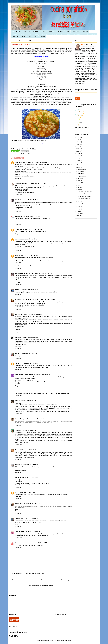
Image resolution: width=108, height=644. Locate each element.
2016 (78, 160)
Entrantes (15, 34)
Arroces (43, 32)
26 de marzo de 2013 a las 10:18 (37, 184)
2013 (78, 167)
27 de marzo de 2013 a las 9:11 (27, 401)
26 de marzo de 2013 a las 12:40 (34, 229)
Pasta (62, 34)
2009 (78, 214)
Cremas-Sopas (76, 32)
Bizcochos (60, 32)
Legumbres (45, 34)
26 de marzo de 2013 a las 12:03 (31, 216)
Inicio (43, 580)
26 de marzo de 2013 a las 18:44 (33, 314)
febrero (80, 202)
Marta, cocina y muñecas (23, 543)
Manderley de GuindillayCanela (25, 273)
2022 (78, 146)
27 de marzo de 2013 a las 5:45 (25, 391)
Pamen (17, 337)
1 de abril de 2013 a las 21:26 (32, 531)
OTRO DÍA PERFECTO (21, 184)
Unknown (18, 239)
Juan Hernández (88, 45)
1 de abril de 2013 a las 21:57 (39, 543)
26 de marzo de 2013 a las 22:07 (28, 353)
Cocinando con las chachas (23, 162)
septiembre (81, 176)
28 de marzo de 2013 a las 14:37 (27, 492)
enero (80, 204)
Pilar (16, 430)
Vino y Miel (18, 216)
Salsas (23, 37)
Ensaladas (85, 32)
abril (79, 187)
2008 (78, 216)
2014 (78, 165)
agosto (80, 178)
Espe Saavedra (20, 229)
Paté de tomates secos (84, 199)
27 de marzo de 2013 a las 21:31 (27, 430)
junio (80, 183)
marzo (80, 190)
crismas (18, 518)
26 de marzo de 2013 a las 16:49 (46, 300)
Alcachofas (36, 32)
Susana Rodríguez (21, 419)
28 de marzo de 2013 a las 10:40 (29, 465)
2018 (78, 156)
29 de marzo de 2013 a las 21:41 (31, 504)
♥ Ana (17, 401)
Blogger (69, 641)
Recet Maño (15, 37)
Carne (67, 32)
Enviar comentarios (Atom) (45, 585)
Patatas (68, 34)
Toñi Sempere (19, 314)
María (17, 353)
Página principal (17, 32)
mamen (17, 363)
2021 (78, 149)
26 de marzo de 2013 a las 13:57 (44, 273)
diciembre (81, 169)
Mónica (17, 465)
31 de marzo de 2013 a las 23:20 (29, 518)
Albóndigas (27, 32)
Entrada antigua (66, 580)
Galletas (23, 34)
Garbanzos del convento (85, 192)
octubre (80, 174)
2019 (78, 153)
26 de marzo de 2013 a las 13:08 (30, 239)
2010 (78, 211)
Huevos (37, 34)
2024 (78, 142)
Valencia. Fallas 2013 (83, 194)
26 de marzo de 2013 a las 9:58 (41, 162)
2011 (78, 209)
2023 (78, 144)
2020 (78, 151)
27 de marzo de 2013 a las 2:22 (42, 375)
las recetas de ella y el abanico (24, 375)
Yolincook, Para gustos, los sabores (26, 300)
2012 (78, 207)
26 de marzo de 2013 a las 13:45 (29, 255)
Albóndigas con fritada (84, 196)
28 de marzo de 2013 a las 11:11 (30, 478)
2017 (78, 158)
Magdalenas (54, 34)
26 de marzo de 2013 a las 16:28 (29, 290)
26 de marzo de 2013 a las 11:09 (29, 200)
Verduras (43, 37)
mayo (80, 185)
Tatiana (17, 450)
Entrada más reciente (19, 580)
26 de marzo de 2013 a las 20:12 (29, 337)
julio (79, 181)
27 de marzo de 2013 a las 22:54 (29, 450)
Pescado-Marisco (78, 34)
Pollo (87, 34)
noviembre (81, 171)
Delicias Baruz (19, 531)
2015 (78, 163)
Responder (18, 178)
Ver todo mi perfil (80, 84)
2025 (78, 140)
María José (18, 504)
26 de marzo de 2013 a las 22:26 (29, 363)
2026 (78, 137)
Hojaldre (30, 34)
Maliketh (51, 641)
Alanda (17, 290)
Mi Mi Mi (18, 255)
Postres (93, 34)
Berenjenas (51, 32)
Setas (29, 37)
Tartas (35, 37)
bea (16, 492)
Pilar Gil (17, 200)
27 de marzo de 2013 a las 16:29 (36, 419)
